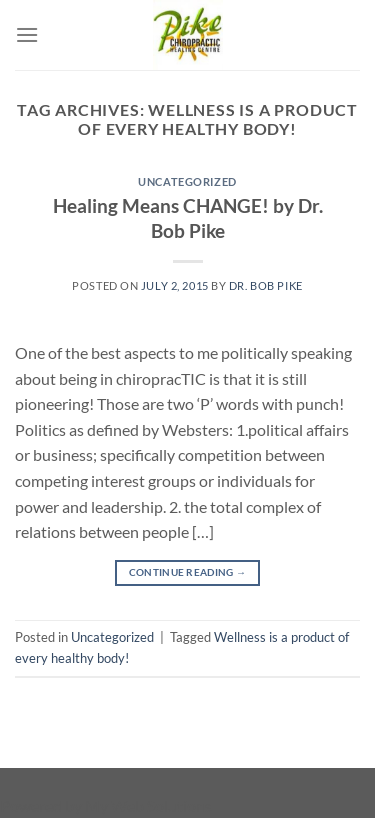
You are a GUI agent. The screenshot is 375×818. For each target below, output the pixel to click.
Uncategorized (187, 181)
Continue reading (187, 572)
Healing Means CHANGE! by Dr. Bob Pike (188, 218)
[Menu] (27, 34)
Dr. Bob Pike (266, 285)
